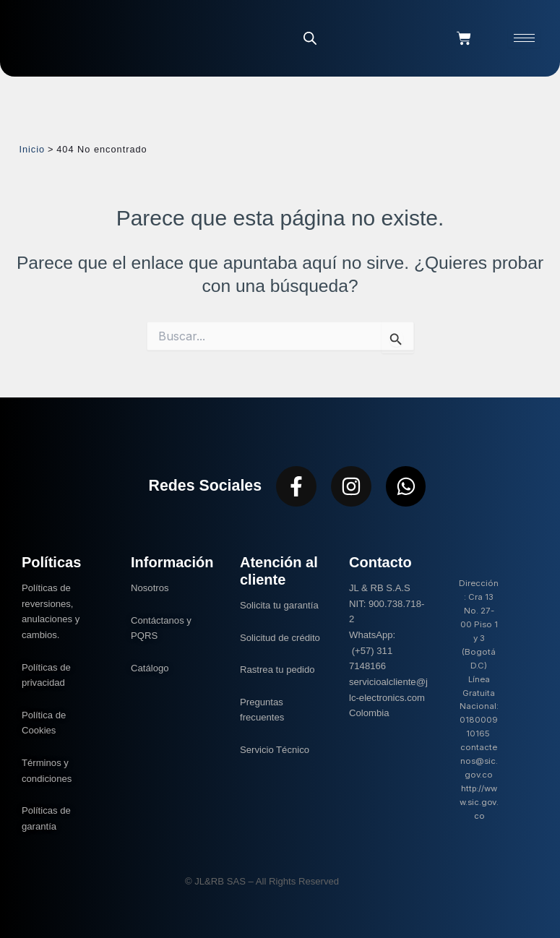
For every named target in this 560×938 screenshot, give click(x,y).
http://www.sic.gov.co (479, 802)
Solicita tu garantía (279, 605)
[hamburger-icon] (524, 38)
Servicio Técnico (275, 750)
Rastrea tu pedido (277, 670)
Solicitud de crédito (280, 638)
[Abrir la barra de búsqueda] (310, 38)
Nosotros (150, 588)
